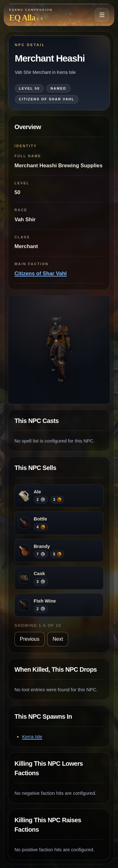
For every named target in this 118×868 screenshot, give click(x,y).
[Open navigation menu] (102, 15)
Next (58, 639)
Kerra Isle (32, 737)
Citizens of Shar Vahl (41, 273)
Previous (30, 639)
